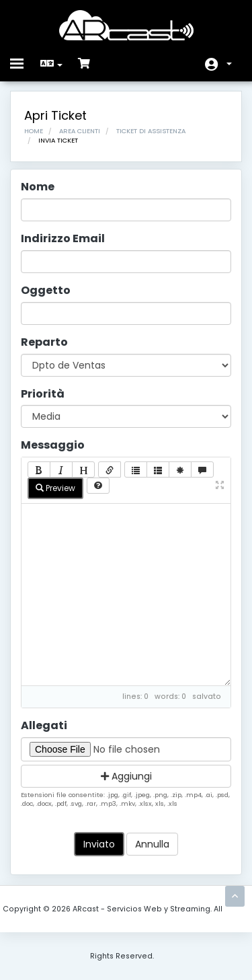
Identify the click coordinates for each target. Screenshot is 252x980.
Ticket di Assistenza (151, 131)
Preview (55, 488)
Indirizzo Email (63, 239)
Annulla (152, 844)
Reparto (44, 342)
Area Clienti (80, 131)
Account (229, 64)
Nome (38, 187)
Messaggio (53, 445)
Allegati (44, 726)
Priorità (43, 394)
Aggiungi (126, 776)
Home (34, 131)
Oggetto (46, 291)
